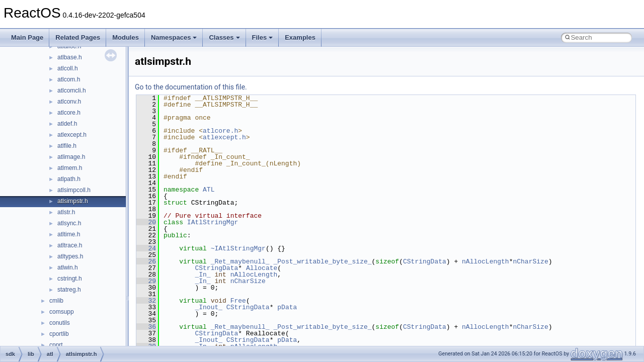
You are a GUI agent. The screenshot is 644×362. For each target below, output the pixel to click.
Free (238, 301)
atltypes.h (70, 256)
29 (146, 281)
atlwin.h (68, 267)
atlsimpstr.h (73, 201)
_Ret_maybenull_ (240, 261)
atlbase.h (70, 57)
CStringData (425, 261)
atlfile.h (67, 146)
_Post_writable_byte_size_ (322, 261)
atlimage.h (71, 157)
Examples (300, 37)
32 (146, 301)
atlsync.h (69, 223)
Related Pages (78, 37)
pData (287, 307)
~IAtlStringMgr (238, 248)
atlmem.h (70, 168)
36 (146, 327)
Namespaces (174, 37)
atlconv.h (69, 102)
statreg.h (69, 290)
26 (146, 261)
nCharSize (530, 261)
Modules (126, 37)
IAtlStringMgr (213, 222)
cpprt (56, 345)
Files (263, 37)
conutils (60, 323)
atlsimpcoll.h (74, 190)
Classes (224, 37)
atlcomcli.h (72, 90)
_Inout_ (209, 307)
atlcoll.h (68, 68)
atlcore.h (69, 113)
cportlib (59, 334)
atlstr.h (66, 212)
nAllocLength (486, 261)
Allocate (262, 268)
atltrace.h (70, 245)
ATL (209, 190)
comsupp (62, 312)
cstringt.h (70, 279)
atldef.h (67, 124)
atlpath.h (69, 179)
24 (146, 248)
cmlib (56, 301)
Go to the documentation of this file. (191, 87)
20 (146, 222)
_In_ (203, 275)
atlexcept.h (72, 135)
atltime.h (69, 234)
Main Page (27, 37)
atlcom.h (69, 79)
